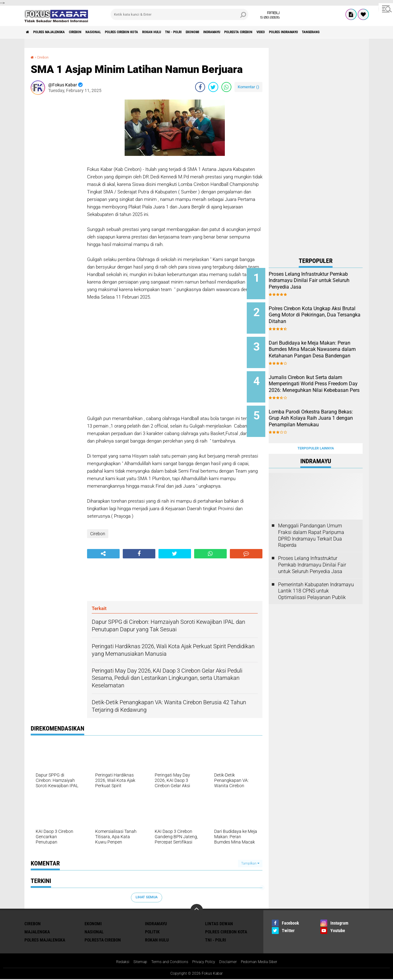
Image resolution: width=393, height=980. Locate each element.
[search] (179, 14)
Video (347, 32)
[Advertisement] (56, 193)
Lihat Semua (147, 897)
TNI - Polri (227, 32)
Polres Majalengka (59, 32)
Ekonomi (253, 32)
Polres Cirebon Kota (158, 32)
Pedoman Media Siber (267, 962)
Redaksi (113, 962)
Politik (152, 932)
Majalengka (37, 932)
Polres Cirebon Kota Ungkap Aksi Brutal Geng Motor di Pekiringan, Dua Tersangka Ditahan (322, 315)
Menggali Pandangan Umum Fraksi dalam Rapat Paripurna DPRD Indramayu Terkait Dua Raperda (311, 518)
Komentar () (248, 87)
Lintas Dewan (219, 924)
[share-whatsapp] (226, 87)
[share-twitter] (213, 87)
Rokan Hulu (198, 32)
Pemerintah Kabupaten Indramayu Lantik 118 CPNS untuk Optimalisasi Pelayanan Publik (316, 574)
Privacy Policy (204, 962)
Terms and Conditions (165, 962)
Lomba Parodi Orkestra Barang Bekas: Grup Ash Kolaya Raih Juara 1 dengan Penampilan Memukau (322, 410)
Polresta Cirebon (317, 32)
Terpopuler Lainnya (316, 431)
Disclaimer (232, 962)
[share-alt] (103, 554)
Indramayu (280, 32)
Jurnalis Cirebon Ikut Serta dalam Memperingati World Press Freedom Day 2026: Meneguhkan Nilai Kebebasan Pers (324, 382)
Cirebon (95, 32)
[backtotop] (197, 910)
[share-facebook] (200, 87)
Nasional (120, 32)
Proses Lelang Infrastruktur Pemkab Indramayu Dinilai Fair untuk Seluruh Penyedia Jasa (321, 284)
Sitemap (132, 962)
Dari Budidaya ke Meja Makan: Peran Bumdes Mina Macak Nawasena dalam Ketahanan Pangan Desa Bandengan (324, 347)
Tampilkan (250, 863)
